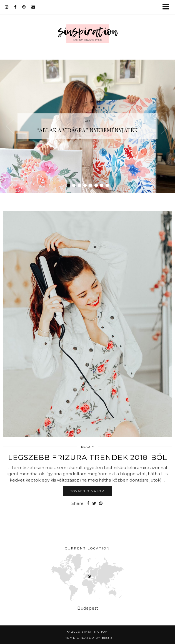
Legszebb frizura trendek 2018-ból (88, 457)
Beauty (88, 447)
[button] (168, 7)
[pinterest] (24, 7)
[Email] (33, 7)
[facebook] (15, 7)
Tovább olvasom (88, 491)
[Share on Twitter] (94, 504)
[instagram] (7, 7)
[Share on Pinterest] (101, 504)
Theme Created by (88, 638)
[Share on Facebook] (88, 504)
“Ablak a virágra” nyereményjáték (87, 130)
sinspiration (95, 632)
